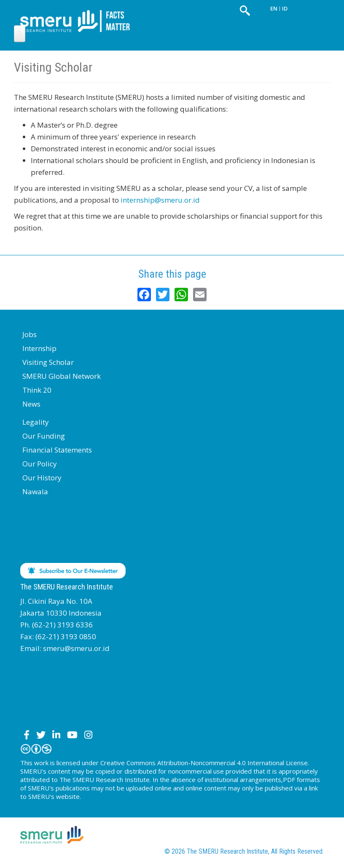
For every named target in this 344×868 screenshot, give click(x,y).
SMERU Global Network (62, 376)
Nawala (35, 492)
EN (274, 8)
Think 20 (37, 390)
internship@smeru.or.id (160, 200)
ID (285, 8)
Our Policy (40, 464)
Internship (39, 348)
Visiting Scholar (48, 362)
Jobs (30, 334)
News (31, 404)
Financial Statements (57, 450)
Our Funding (44, 436)
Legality (36, 422)
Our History (42, 478)
